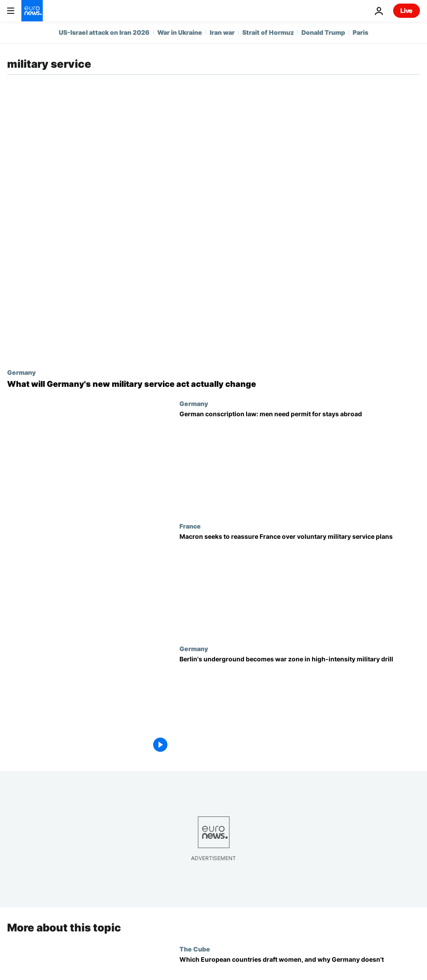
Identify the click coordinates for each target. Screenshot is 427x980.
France (190, 526)
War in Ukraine (180, 32)
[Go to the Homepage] (32, 11)
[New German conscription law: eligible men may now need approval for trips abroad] (300, 461)
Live (407, 10)
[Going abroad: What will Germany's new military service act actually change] (213, 384)
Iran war (222, 32)
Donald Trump (323, 32)
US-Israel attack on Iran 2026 (104, 32)
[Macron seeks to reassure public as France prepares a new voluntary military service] (300, 584)
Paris (360, 32)
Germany (21, 372)
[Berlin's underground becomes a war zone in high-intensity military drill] (300, 706)
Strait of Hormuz (268, 32)
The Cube (195, 949)
